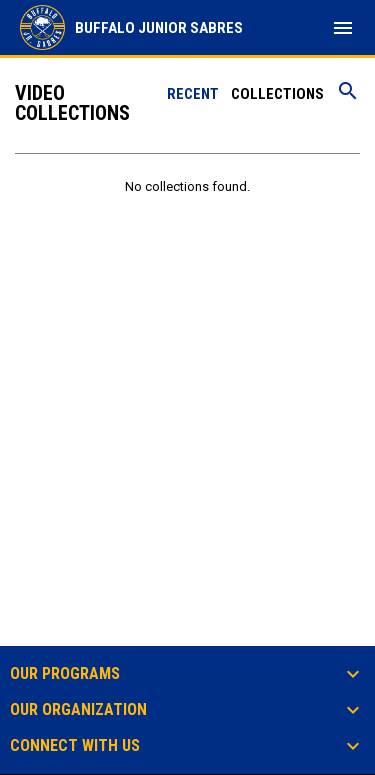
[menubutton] (343, 28)
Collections (277, 94)
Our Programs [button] (65, 674)
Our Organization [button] (78, 710)
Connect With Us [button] (75, 746)
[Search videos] (348, 98)
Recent (193, 94)
